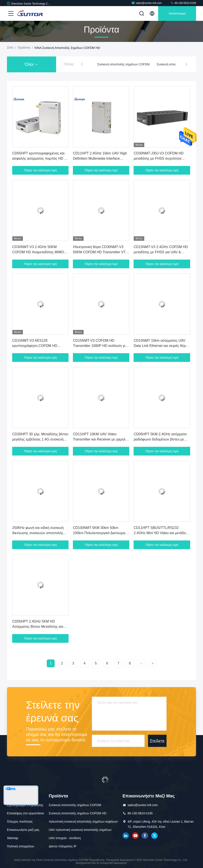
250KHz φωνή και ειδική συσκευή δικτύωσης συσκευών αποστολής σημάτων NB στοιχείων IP (38, 533)
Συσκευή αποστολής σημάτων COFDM (123, 64)
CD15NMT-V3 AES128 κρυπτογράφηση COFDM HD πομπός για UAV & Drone (35, 346)
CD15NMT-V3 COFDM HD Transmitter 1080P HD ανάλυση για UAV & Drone (100, 346)
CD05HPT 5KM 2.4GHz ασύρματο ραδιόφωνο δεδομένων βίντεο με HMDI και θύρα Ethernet (160, 439)
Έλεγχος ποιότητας (20, 822)
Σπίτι (10, 48)
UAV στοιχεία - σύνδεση (65, 838)
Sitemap (13, 838)
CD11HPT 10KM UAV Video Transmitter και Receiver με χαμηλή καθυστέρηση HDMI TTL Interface (100, 439)
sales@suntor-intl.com (147, 3)
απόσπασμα (177, 13)
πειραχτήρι (154, 836)
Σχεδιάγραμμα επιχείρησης (25, 805)
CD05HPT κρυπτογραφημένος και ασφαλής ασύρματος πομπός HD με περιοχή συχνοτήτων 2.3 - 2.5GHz (40, 158)
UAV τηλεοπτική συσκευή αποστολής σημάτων (80, 830)
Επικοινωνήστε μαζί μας (23, 830)
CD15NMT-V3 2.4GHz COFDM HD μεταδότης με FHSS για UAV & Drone (161, 252)
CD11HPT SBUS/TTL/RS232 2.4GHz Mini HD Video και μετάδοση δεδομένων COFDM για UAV (162, 533)
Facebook (145, 836)
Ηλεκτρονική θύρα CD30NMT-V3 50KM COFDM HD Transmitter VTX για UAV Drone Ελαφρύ (100, 252)
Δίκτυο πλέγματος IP (63, 846)
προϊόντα (24, 48)
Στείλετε (157, 741)
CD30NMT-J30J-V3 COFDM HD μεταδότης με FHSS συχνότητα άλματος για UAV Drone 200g (159, 158)
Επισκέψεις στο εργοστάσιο (25, 813)
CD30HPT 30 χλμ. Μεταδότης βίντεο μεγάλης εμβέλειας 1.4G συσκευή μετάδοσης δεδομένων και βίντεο (40, 439)
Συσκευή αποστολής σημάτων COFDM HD (78, 813)
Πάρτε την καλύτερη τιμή (40, 170)
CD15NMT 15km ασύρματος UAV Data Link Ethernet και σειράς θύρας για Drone (162, 346)
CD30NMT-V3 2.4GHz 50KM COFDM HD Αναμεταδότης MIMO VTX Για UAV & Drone (38, 252)
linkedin (126, 836)
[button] (82, 64)
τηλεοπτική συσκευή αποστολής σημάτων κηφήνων (83, 822)
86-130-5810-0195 (183, 3)
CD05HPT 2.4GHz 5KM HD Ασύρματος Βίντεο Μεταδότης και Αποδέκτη (38, 627)
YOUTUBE (135, 836)
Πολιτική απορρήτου (21, 846)
